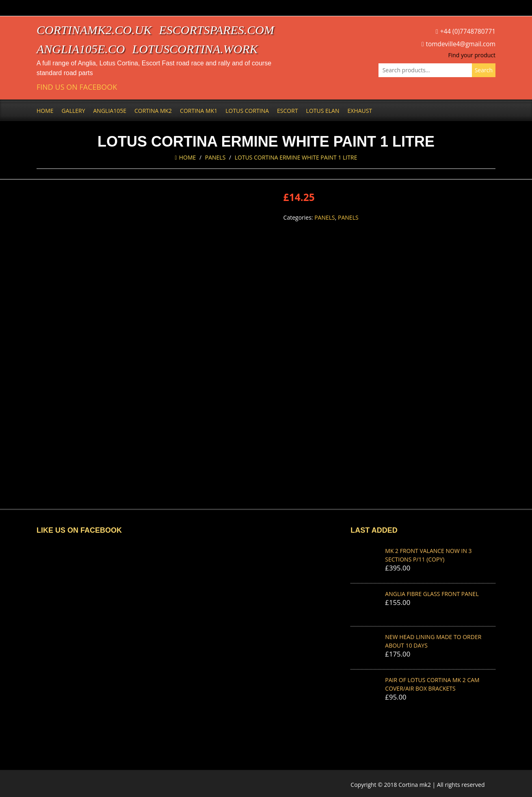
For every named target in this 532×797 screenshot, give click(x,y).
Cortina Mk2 (153, 111)
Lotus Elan (323, 111)
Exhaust (360, 111)
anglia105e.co (81, 49)
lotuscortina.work (195, 49)
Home (45, 111)
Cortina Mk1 (199, 111)
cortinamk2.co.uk (94, 30)
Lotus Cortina (247, 111)
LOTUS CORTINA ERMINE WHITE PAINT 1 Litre (296, 157)
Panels (215, 157)
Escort (288, 111)
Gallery (74, 111)
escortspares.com (216, 30)
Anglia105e (110, 111)
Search (484, 70)
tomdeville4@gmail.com (461, 44)
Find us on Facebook (77, 87)
